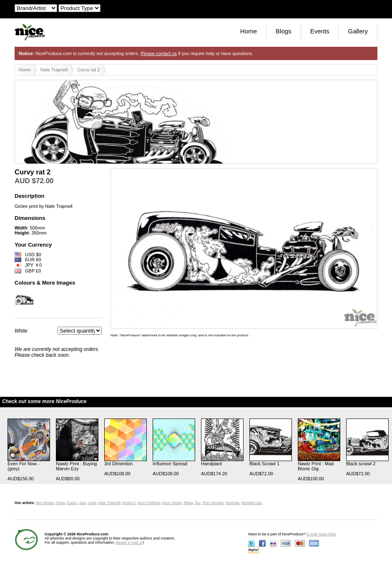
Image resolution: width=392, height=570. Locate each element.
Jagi (82, 503)
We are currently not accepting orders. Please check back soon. (57, 352)
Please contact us (159, 53)
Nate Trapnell (54, 70)
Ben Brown (45, 503)
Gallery (358, 31)
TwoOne (232, 503)
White (21, 331)
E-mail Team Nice (321, 534)
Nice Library (172, 503)
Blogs (284, 31)
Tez (198, 503)
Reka (188, 503)
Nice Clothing (149, 503)
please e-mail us (130, 542)
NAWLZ (129, 503)
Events (320, 31)
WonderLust (251, 503)
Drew (61, 503)
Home (249, 31)
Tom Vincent (213, 503)
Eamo (72, 503)
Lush (92, 503)
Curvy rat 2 (89, 70)
